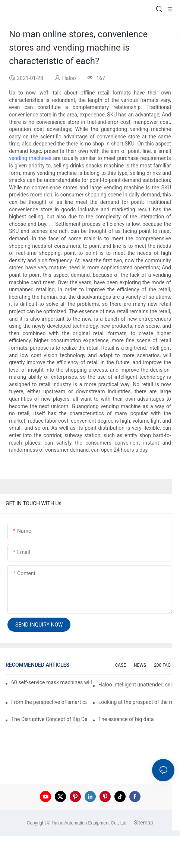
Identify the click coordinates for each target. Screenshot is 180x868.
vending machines (30, 158)
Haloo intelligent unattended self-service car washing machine (136, 685)
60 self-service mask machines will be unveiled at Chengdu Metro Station (52, 682)
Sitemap (143, 823)
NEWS (140, 665)
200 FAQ (162, 665)
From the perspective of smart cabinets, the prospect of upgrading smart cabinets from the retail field (49, 702)
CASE (120, 665)
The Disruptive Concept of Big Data (49, 719)
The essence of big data (126, 719)
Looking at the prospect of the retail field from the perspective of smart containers (136, 702)
